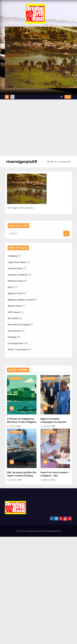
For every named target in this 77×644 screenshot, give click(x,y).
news (10, 287)
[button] (62, 97)
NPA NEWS (13, 318)
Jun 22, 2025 (49, 426)
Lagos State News (17, 262)
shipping (12, 337)
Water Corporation (18, 350)
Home (50, 162)
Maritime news (15, 281)
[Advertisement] (27, 128)
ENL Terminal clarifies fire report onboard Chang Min (22, 476)
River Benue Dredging (19, 325)
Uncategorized (15, 343)
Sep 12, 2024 (49, 480)
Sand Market (14, 331)
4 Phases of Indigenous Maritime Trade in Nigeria (22, 420)
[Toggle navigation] (12, 97)
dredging (12, 256)
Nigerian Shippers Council (21, 300)
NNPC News (14, 312)
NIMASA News (15, 306)
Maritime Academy (18, 275)
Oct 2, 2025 (15, 426)
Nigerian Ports (15, 293)
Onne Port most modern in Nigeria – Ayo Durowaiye (54, 476)
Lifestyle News (15, 268)
